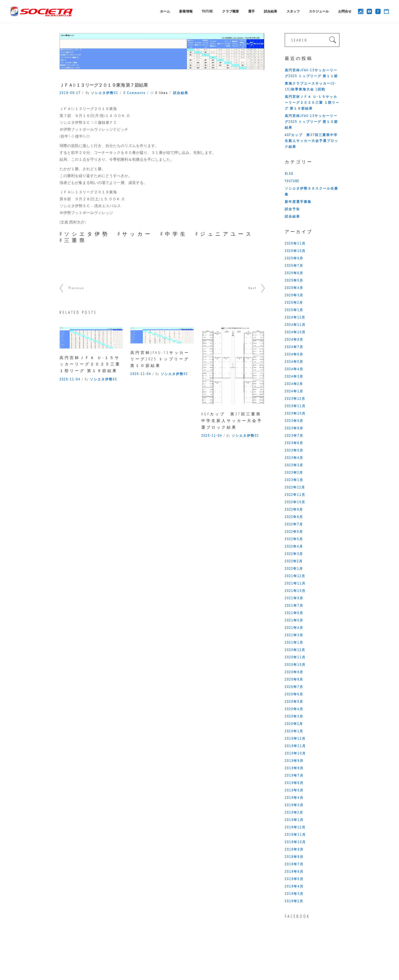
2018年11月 (295, 835)
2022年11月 (295, 495)
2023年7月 (294, 436)
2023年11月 (295, 406)
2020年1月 (294, 731)
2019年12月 (295, 739)
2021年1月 (294, 643)
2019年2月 (294, 812)
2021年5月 (294, 620)
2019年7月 (294, 776)
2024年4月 (294, 369)
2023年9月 (294, 421)
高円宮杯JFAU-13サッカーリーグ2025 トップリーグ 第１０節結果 (160, 359)
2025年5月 (294, 280)
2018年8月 (294, 857)
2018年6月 (294, 872)
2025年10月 (295, 251)
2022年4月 (294, 546)
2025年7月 (294, 266)
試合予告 (292, 209)
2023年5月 (294, 450)
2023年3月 (294, 465)
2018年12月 (295, 827)
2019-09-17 (70, 93)
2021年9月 (294, 598)
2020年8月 (294, 679)
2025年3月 (294, 295)
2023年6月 (294, 443)
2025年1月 (294, 310)
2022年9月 (294, 509)
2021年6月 (294, 613)
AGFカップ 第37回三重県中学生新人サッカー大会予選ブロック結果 (232, 420)
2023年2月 (294, 473)
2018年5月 (294, 879)
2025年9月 (294, 258)
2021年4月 (294, 628)
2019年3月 (294, 805)
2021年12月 (295, 576)
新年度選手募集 (298, 202)
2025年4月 (294, 288)
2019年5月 (294, 790)
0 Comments (134, 93)
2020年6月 (294, 694)
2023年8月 (294, 428)
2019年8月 (294, 768)
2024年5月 (294, 362)
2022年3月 (294, 554)
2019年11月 (295, 746)
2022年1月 (294, 569)
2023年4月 (294, 458)
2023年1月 (294, 480)
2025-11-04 (70, 379)
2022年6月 (294, 532)
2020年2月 (294, 724)
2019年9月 (294, 761)
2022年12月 (295, 487)
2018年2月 (294, 901)
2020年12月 (295, 650)
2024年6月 (294, 354)
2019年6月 (294, 783)
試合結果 (181, 93)
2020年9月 (294, 672)
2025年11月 (295, 243)
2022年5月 (294, 539)
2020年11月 (295, 657)
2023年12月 (295, 399)
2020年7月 (294, 687)
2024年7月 (294, 347)
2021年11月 (295, 583)
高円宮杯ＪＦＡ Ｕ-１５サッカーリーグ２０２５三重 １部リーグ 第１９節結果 (90, 364)
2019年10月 (295, 753)
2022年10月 (295, 502)
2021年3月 (294, 635)
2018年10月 (295, 842)
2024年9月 (294, 340)
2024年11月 (295, 325)
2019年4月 (294, 798)
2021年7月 (294, 606)
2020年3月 (294, 716)
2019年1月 (294, 820)
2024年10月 (295, 332)
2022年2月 (294, 561)
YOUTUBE (292, 181)
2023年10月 (295, 413)
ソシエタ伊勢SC (105, 93)
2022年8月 (294, 517)
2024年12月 (295, 317)
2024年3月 (294, 376)
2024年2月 (294, 384)
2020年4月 (294, 709)
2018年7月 (294, 864)
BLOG (289, 174)
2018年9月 (294, 849)
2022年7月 (294, 524)
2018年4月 (294, 886)
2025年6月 (294, 273)
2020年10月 (295, 665)
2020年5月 (294, 702)
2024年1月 (294, 391)
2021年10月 (295, 591)
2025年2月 (294, 303)
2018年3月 (294, 894)
